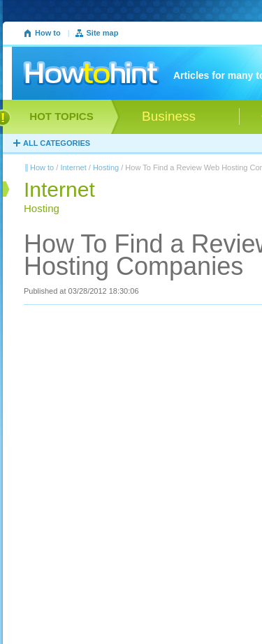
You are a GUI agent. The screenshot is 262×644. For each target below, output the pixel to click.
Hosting (106, 167)
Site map (103, 33)
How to (48, 33)
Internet (73, 167)
